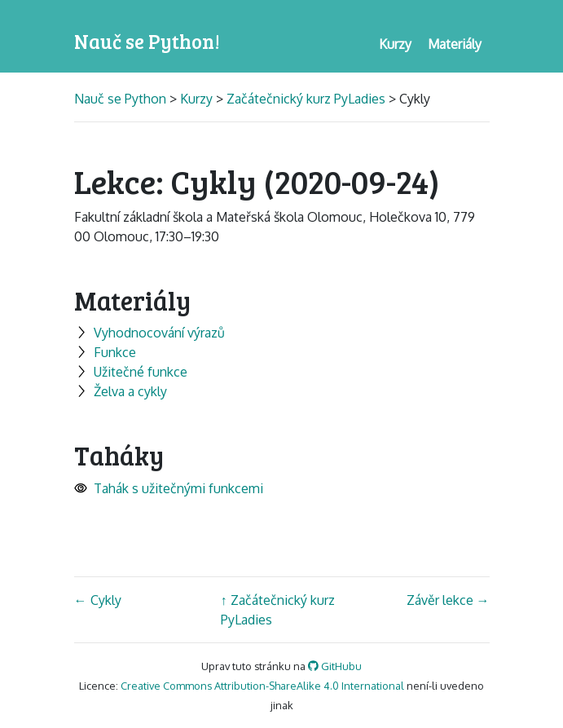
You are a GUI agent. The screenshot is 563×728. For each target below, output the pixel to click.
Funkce (105, 352)
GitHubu (335, 666)
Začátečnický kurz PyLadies (306, 99)
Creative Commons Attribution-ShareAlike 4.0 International (262, 686)
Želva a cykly (121, 391)
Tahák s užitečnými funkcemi (169, 488)
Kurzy (196, 99)
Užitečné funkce (131, 372)
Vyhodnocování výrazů (150, 333)
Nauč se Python (122, 99)
